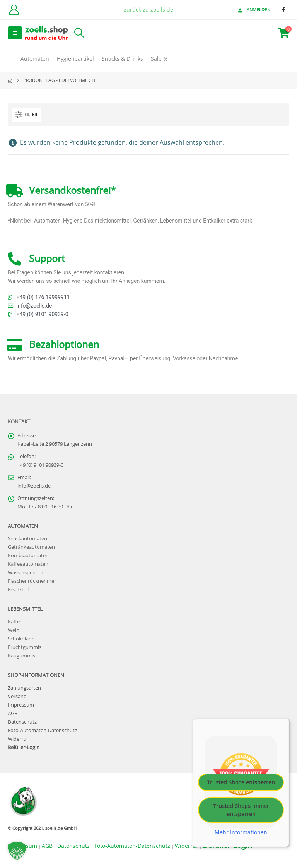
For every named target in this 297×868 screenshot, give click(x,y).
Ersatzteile (20, 590)
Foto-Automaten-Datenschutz (42, 730)
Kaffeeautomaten (28, 564)
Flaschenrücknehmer (32, 581)
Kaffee (15, 622)
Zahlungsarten (24, 688)
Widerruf (18, 739)
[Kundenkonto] (14, 10)
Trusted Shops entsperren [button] (241, 782)
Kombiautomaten (28, 556)
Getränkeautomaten (31, 547)
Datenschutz (22, 722)
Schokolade (21, 639)
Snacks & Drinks (122, 59)
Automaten (35, 59)
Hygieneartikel (75, 59)
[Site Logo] (46, 33)
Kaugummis (21, 656)
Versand (17, 696)
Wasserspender (26, 573)
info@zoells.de (34, 486)
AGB (13, 713)
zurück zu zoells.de (148, 9)
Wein (14, 630)
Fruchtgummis (25, 647)
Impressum (21, 705)
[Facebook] (283, 10)
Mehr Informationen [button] (241, 832)
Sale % (159, 59)
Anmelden (253, 9)
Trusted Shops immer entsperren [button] (241, 810)
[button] (15, 33)
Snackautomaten (27, 538)
